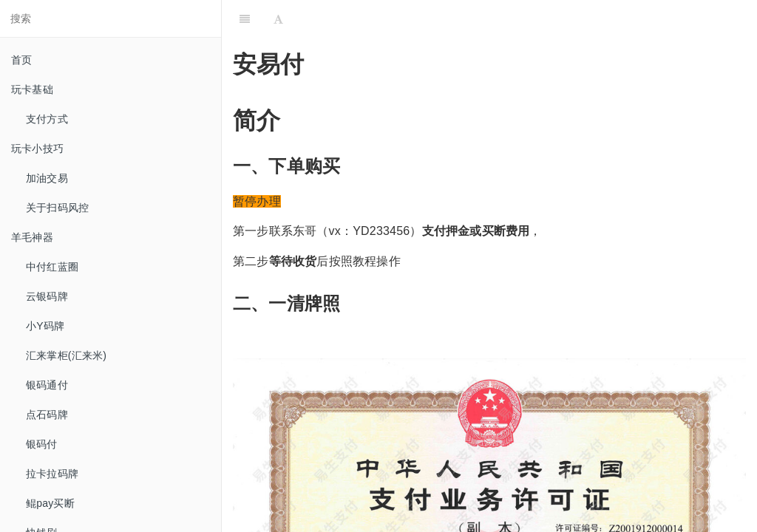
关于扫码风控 (57, 208)
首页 (21, 60)
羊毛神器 (32, 237)
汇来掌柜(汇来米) (66, 355)
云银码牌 (47, 296)
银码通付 (47, 385)
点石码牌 (47, 415)
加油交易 (47, 178)
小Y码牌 (45, 326)
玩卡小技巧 (37, 149)
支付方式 (47, 119)
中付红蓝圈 (52, 267)
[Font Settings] (278, 18)
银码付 (42, 444)
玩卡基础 (32, 89)
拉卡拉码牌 (52, 474)
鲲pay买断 (50, 503)
